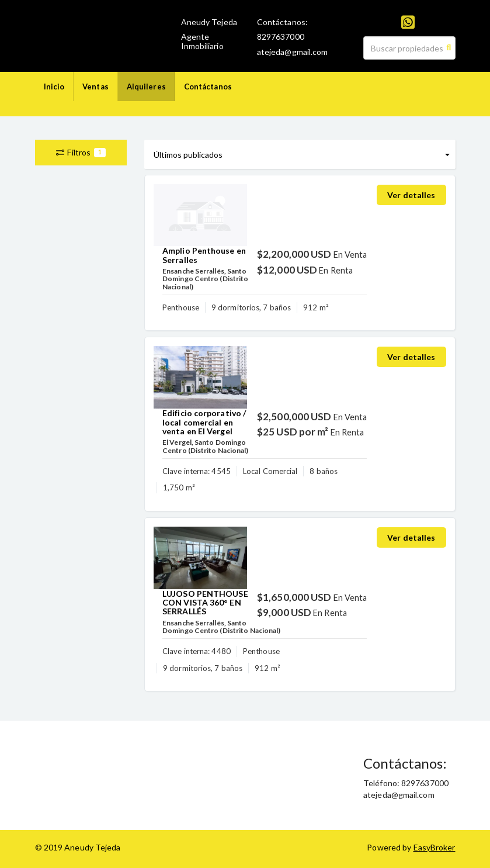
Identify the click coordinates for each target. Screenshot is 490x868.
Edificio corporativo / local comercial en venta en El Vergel (204, 422)
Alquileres (146, 87)
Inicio (54, 87)
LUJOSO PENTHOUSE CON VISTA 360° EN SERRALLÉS (205, 603)
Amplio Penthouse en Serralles (204, 255)
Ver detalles (411, 195)
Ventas (95, 87)
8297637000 (281, 37)
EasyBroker (435, 847)
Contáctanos (208, 87)
